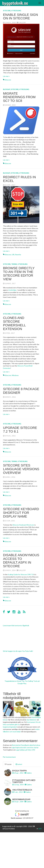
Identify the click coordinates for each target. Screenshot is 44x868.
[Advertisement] (22, 845)
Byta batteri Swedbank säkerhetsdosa (26, 745)
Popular (8, 764)
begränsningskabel (10, 727)
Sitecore (7, 11)
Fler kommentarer (9, 757)
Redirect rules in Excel (19, 179)
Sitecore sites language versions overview (21, 469)
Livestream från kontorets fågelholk (16, 625)
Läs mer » (6, 76)
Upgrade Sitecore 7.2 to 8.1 (20, 430)
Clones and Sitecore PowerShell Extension (14, 323)
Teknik (14, 264)
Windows (15, 375)
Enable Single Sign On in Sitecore (20, 17)
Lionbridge (12, 290)
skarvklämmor (31, 720)
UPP (39, 829)
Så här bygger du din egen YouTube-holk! (18, 651)
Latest (19, 764)
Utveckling (16, 11)
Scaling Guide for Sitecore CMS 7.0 (21, 574)
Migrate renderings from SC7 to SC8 (19, 97)
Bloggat (7, 89)
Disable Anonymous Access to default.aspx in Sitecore (21, 561)
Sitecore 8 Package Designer (21, 391)
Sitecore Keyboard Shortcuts (23, 525)
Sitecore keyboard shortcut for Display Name (21, 513)
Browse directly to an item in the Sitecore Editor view (19, 274)
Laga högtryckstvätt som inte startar (25, 747)
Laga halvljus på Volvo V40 (25, 750)
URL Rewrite (16, 255)
